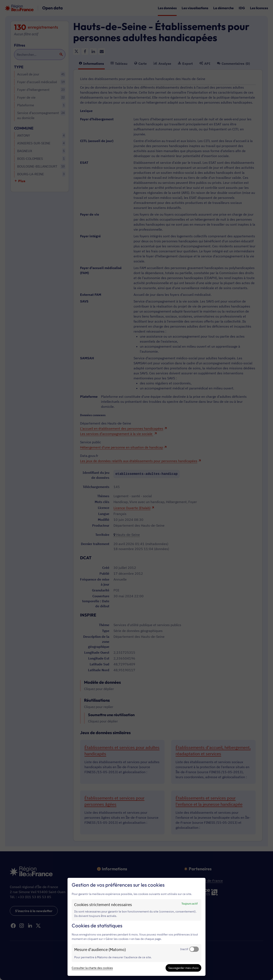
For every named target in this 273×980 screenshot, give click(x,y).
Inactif (184, 949)
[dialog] (136, 927)
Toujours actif (189, 904)
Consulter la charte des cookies (92, 968)
